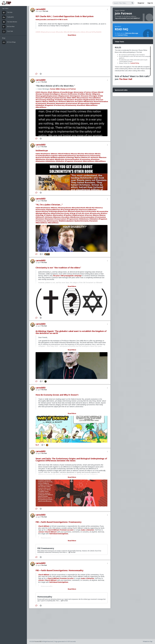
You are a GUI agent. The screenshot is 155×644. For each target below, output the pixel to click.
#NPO (74, 98)
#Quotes (44, 92)
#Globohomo (95, 103)
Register (141, 3)
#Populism (79, 100)
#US (93, 208)
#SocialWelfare (95, 98)
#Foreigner (93, 96)
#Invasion (85, 96)
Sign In (150, 3)
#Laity (67, 213)
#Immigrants (75, 96)
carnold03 (41, 9)
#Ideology (51, 100)
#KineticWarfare (57, 213)
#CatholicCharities (59, 98)
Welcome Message (132, 33)
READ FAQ (121, 29)
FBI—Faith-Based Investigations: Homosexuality (59, 570)
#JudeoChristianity (82, 221)
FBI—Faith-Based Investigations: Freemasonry (58, 522)
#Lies (87, 213)
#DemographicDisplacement (47, 96)
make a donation (87, 530)
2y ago (38, 326)
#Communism (41, 103)
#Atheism (62, 101)
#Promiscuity (95, 213)
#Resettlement (83, 98)
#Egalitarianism (89, 100)
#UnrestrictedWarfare (88, 210)
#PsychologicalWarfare (70, 210)
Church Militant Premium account (61, 530)
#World (100, 92)
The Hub (45, 11)
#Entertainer (79, 92)
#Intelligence (55, 94)
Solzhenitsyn (42, 150)
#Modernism (88, 101)
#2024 (38, 208)
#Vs (83, 213)
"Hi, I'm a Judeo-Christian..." (49, 205)
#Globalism (40, 105)
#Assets (64, 94)
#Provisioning (41, 100)
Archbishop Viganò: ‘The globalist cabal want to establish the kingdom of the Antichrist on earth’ (71, 332)
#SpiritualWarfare (53, 210)
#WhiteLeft (53, 101)
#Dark (50, 92)
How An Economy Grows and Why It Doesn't (57, 395)
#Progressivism (84, 103)
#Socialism (79, 101)
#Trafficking (47, 98)
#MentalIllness (92, 105)
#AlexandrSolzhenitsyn (67, 156)
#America (99, 208)
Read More (72, 35)
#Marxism (70, 101)
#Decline (81, 154)
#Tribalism (59, 100)
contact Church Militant (48, 532)
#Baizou (39, 101)
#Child (100, 96)
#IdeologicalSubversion (58, 211)
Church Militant (44, 526)
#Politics (104, 213)
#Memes (56, 92)
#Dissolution (89, 154)
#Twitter (88, 92)
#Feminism (51, 103)
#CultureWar (91, 211)
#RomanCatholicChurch (77, 211)
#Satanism (81, 105)
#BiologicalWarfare (43, 213)
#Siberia (67, 154)
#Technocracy (59, 105)
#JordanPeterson (83, 156)
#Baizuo (45, 101)
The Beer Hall (126, 79)
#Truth (79, 213)
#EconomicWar (102, 211)
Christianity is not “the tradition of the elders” (58, 268)
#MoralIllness (41, 107)
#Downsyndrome (65, 208)
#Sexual (39, 98)
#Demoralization (42, 211)
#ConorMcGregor (67, 92)
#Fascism (100, 100)
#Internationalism (101, 101)
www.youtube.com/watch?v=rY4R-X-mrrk (52, 19)
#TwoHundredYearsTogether (47, 156)
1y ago (38, 82)
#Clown (94, 92)
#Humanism (60, 103)
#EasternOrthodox (43, 157)
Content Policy (123, 35)
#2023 (38, 92)
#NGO (69, 98)
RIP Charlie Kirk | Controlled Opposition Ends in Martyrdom (65, 16)
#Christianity (95, 156)
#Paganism (49, 105)
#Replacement (64, 96)
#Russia (74, 154)
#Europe (39, 94)
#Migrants (96, 94)
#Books (98, 154)
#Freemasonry (71, 105)
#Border (89, 94)
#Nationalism (69, 100)
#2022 (38, 154)
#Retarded (76, 208)
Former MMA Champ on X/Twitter (63, 89)
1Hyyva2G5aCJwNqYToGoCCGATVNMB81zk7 (127, 18)
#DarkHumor (45, 154)
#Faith (83, 208)
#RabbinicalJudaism (58, 157)
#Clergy (73, 213)
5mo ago (38, 11)
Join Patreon (123, 13)
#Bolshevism (41, 159)
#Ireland (46, 94)
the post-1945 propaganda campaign (67, 276)
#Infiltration (72, 94)
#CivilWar (81, 94)
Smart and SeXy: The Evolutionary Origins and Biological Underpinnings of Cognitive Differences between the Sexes (71, 460)
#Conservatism (71, 103)
